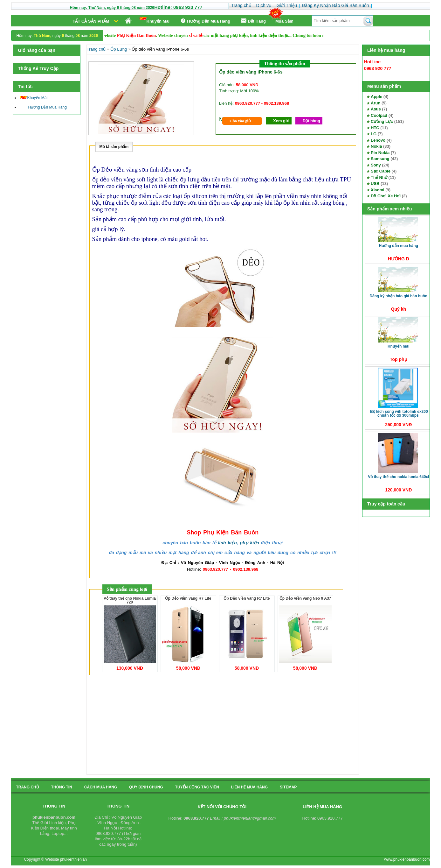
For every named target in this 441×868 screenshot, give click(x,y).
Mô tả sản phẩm (114, 147)
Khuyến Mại (399, 346)
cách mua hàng (101, 787)
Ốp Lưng (119, 49)
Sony (376, 165)
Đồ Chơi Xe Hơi (386, 196)
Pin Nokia (380, 153)
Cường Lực (382, 121)
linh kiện (227, 543)
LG (374, 134)
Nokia (376, 146)
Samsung (380, 159)
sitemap (288, 787)
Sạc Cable (381, 171)
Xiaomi (378, 190)
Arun (376, 103)
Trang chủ (96, 49)
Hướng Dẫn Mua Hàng (205, 21)
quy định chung (146, 787)
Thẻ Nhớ (379, 177)
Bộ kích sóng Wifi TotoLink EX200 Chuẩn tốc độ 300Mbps (399, 413)
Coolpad (379, 115)
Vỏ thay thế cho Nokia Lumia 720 (130, 600)
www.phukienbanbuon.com (407, 859)
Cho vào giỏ (240, 121)
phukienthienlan (73, 859)
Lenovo (378, 140)
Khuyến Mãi (155, 20)
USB (375, 183)
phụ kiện (249, 543)
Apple (376, 97)
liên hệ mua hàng (249, 787)
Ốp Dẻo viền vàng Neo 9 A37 (305, 598)
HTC (375, 128)
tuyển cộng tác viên (197, 787)
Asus (376, 109)
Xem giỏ (281, 121)
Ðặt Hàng (253, 21)
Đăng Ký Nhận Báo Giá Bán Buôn (398, 296)
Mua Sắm (284, 21)
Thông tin (62, 787)
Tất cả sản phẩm (91, 21)
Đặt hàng (311, 121)
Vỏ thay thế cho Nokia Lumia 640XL (398, 477)
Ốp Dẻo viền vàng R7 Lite (188, 598)
